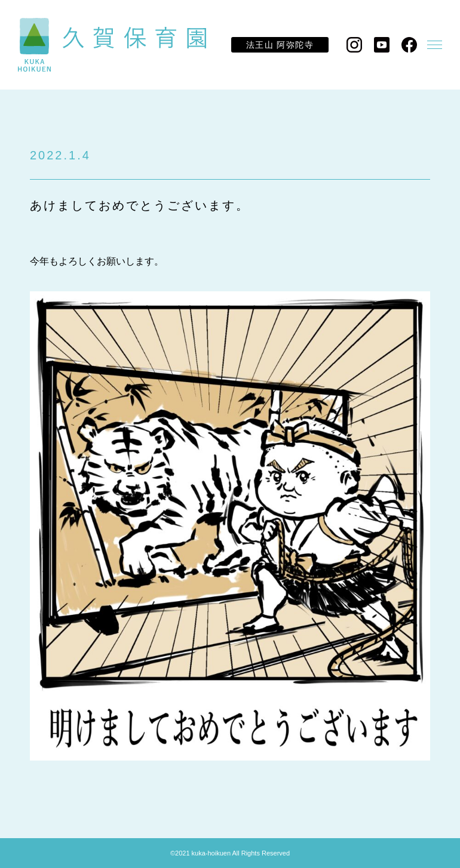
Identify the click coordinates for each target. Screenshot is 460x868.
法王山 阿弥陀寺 (280, 45)
